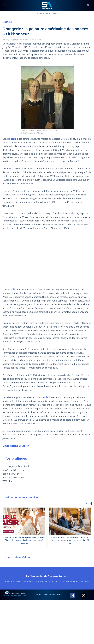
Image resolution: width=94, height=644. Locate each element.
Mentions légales (50, 595)
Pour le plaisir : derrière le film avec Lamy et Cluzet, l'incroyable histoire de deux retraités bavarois (24, 540)
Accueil (39, 13)
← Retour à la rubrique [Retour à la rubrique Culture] (17, 558)
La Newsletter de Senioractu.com (47, 577)
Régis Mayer (11, 39)
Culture (56, 13)
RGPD (61, 595)
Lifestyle (48, 13)
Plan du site (37, 595)
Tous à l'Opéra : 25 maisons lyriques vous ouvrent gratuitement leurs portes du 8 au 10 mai (70, 540)
